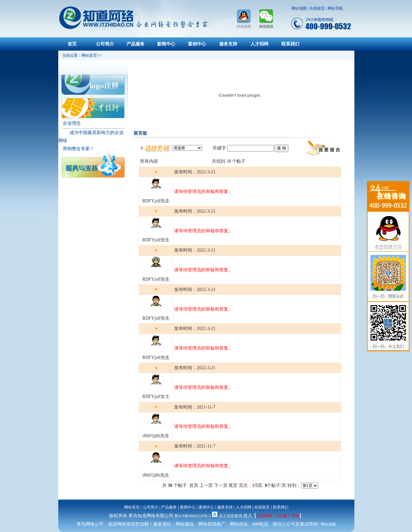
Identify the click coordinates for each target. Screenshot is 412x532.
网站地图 (299, 8)
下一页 (221, 485)
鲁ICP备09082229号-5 (193, 516)
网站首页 (132, 507)
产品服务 (136, 44)
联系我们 (290, 44)
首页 (72, 44)
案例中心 (197, 44)
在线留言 (317, 8)
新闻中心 (166, 44)
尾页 (233, 485)
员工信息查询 (230, 516)
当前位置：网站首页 (78, 55)
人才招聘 (259, 44)
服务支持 (228, 44)
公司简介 (105, 44)
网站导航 (335, 8)
